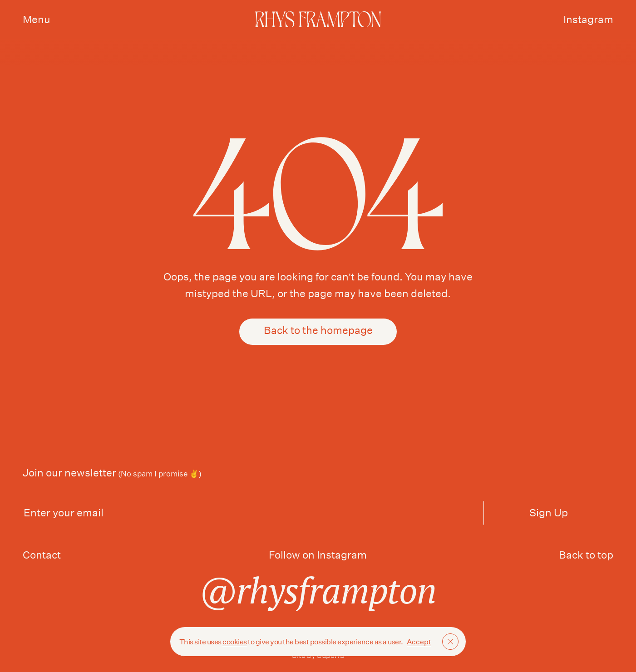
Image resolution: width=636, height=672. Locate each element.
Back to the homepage (318, 331)
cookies (235, 642)
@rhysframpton (318, 590)
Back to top (586, 555)
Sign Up (549, 513)
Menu (37, 19)
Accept (419, 642)
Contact (42, 555)
